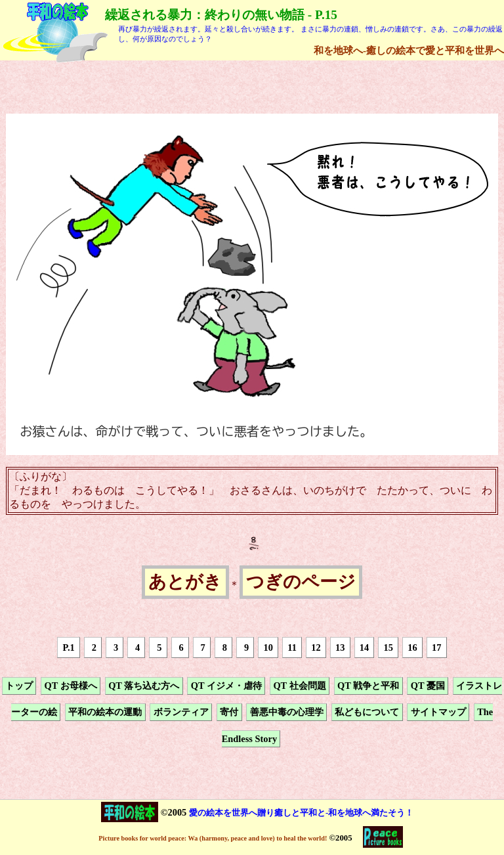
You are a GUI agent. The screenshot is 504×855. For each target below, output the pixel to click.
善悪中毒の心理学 (287, 712)
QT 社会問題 (299, 686)
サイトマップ (438, 712)
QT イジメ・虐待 (226, 686)
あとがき (185, 582)
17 (436, 647)
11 (292, 647)
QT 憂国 (428, 686)
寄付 (229, 712)
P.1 (69, 647)
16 (412, 647)
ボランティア (181, 712)
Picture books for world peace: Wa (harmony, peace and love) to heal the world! (213, 838)
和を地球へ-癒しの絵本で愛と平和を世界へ (409, 50)
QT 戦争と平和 (368, 686)
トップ (19, 686)
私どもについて (367, 712)
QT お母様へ (70, 686)
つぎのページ (301, 582)
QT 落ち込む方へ (144, 686)
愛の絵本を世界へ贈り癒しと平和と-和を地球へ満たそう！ (301, 813)
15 (388, 647)
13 (340, 647)
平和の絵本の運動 (105, 712)
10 (268, 647)
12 (316, 647)
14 (364, 647)
